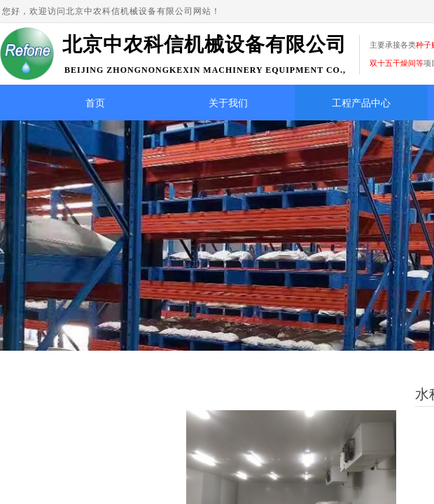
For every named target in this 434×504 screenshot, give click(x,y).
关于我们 (228, 103)
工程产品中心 (361, 103)
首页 (95, 103)
